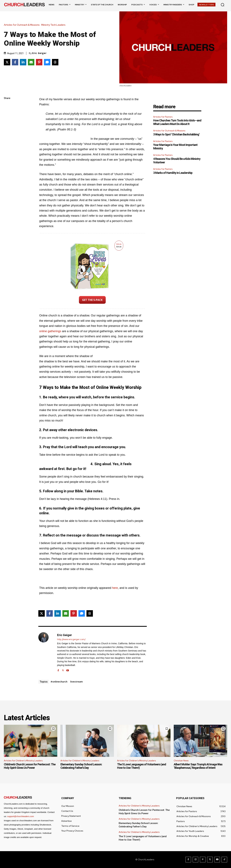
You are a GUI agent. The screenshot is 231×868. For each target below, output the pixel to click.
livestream (77, 682)
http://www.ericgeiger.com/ (71, 639)
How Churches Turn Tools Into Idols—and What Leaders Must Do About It (177, 122)
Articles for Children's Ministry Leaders (23, 761)
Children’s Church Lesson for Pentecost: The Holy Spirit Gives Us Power (30, 766)
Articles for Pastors (163, 117)
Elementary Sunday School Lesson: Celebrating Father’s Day (81, 766)
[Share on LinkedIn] (23, 62)
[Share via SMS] (47, 62)
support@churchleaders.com (21, 816)
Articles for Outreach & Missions (23, 25)
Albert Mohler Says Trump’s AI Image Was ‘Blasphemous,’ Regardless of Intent (198, 766)
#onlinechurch (59, 682)
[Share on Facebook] (15, 62)
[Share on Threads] (55, 62)
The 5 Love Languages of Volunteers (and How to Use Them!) (142, 766)
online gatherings (50, 331)
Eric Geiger (39, 53)
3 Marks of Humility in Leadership (173, 173)
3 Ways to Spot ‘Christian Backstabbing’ (176, 134)
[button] (222, 5)
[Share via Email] (31, 62)
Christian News (181, 761)
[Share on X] (7, 62)
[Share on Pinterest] (39, 62)
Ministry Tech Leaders (54, 25)
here (115, 588)
